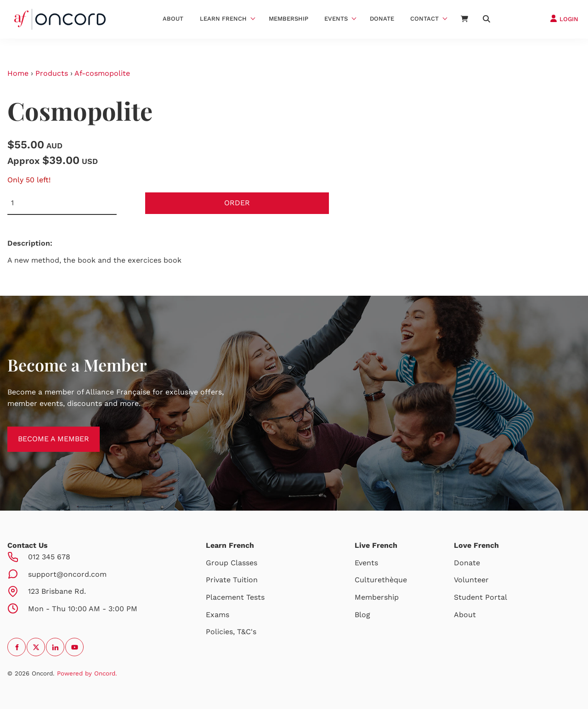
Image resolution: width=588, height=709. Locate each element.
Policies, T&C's (231, 632)
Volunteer (471, 580)
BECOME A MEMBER (43, 432)
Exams (218, 615)
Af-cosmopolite (102, 73)
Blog (362, 615)
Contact (424, 19)
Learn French (223, 19)
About (173, 19)
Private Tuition (232, 580)
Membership (288, 19)
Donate (382, 19)
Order (237, 203)
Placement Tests (235, 597)
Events (336, 19)
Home (18, 73)
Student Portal (481, 597)
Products (52, 73)
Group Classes (232, 563)
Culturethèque (381, 580)
